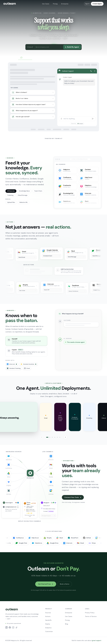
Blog (67, 624)
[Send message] (54, 516)
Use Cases (46, 4)
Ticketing (10, 195)
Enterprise (65, 4)
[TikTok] (17, 627)
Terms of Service (91, 616)
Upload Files (11, 202)
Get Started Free (46, 584)
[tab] (47, 437)
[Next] (65, 437)
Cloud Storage (23, 195)
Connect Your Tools (73, 497)
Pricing (55, 4)
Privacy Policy (90, 613)
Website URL (24, 202)
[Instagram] (13, 627)
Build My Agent (72, 47)
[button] (41, 417)
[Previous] (42, 437)
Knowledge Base (24, 191)
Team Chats (38, 191)
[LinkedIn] (6, 627)
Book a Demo (65, 584)
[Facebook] (10, 627)
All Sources (11, 191)
